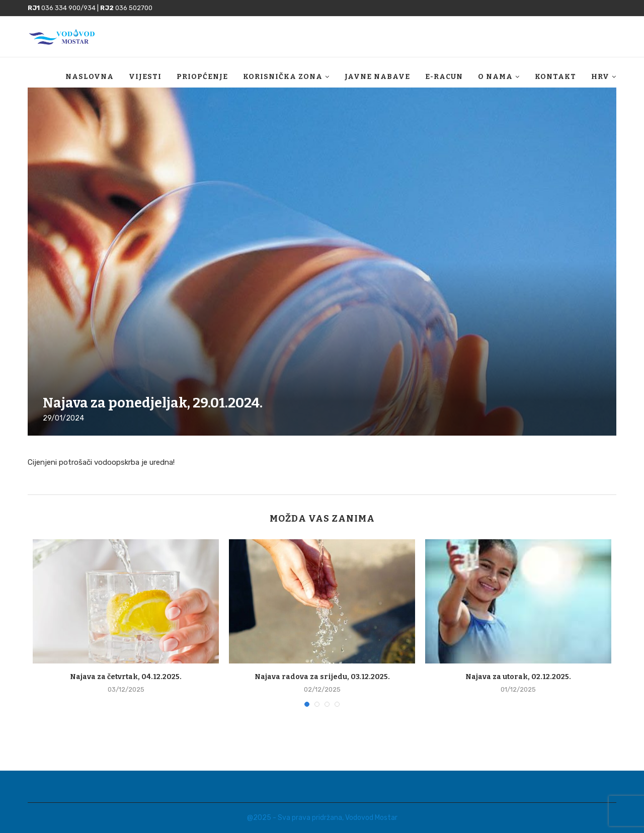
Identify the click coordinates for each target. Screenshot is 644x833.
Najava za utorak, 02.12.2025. (518, 677)
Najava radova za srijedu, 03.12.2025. (322, 677)
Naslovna (90, 77)
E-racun (444, 77)
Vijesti (145, 77)
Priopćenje (202, 77)
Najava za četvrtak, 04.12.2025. (126, 677)
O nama (495, 77)
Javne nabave (377, 77)
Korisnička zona (283, 77)
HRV (600, 77)
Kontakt (555, 77)
